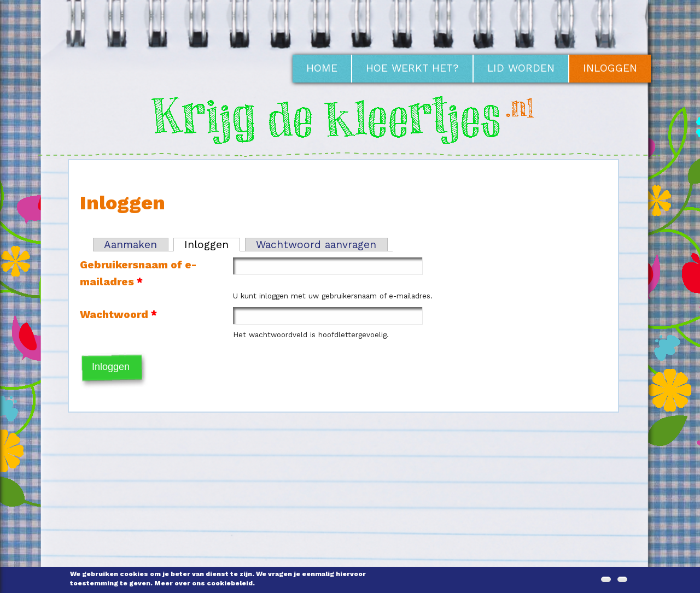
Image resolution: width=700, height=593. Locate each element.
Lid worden (521, 68)
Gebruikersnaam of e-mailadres (138, 273)
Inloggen (610, 68)
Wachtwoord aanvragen (316, 245)
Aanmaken (130, 245)
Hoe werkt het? (412, 68)
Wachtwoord (118, 315)
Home (322, 68)
